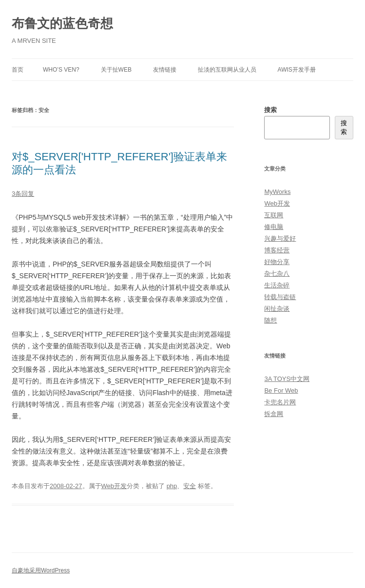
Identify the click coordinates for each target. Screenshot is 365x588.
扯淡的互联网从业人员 (227, 70)
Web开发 (114, 486)
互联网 (274, 215)
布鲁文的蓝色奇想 (62, 23)
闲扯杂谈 (277, 309)
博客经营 (277, 250)
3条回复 (23, 194)
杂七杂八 (277, 274)
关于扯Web (116, 70)
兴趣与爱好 (280, 238)
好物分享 (277, 262)
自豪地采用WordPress (41, 570)
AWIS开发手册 (297, 70)
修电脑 (274, 227)
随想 (270, 320)
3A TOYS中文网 (287, 379)
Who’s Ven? (61, 70)
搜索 (270, 110)
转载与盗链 (280, 297)
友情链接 (165, 70)
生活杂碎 (277, 285)
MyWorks (277, 192)
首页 (18, 70)
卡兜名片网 (280, 402)
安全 (190, 486)
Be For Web (281, 390)
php (172, 486)
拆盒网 (274, 414)
